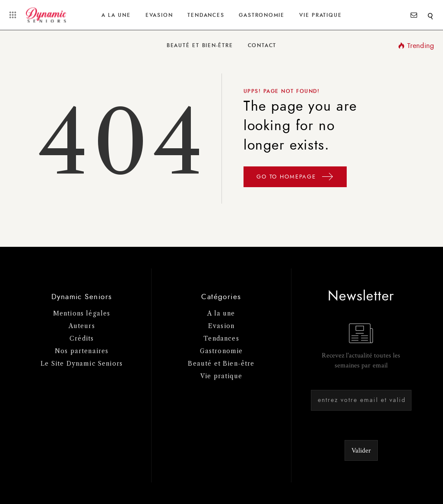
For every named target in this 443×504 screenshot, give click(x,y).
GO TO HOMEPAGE (295, 178)
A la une (116, 15)
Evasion (159, 15)
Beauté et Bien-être (200, 45)
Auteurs (82, 326)
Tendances (206, 15)
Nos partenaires (82, 351)
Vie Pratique (320, 15)
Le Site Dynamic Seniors (82, 364)
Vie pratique (221, 376)
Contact (262, 45)
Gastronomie (261, 15)
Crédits (82, 338)
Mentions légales (82, 313)
